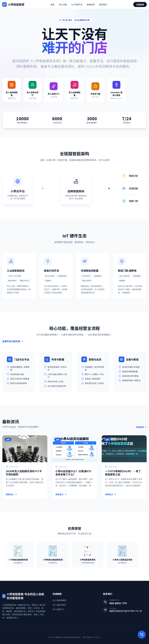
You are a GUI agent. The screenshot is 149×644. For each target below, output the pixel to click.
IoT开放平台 (77, 4)
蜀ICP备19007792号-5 (92, 637)
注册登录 (140, 4)
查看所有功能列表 (13, 341)
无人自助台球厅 (59, 605)
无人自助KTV (58, 609)
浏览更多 (141, 427)
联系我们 (103, 4)
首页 (53, 4)
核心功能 (63, 4)
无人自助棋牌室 (59, 600)
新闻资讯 (91, 4)
